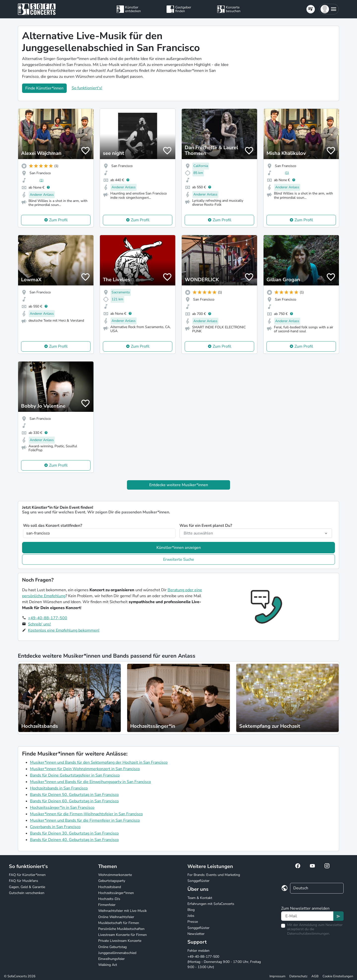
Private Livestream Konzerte (120, 941)
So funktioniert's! (87, 88)
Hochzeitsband (110, 887)
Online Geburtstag (112, 947)
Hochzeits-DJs (109, 899)
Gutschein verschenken (27, 893)
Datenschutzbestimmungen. (309, 934)
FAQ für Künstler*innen (27, 875)
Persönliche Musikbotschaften (121, 929)
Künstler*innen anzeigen (179, 548)
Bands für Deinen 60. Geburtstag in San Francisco (74, 801)
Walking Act (108, 965)
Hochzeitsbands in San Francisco (59, 788)
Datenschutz (298, 976)
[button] (329, 9)
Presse (193, 922)
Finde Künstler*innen (44, 88)
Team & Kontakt (200, 898)
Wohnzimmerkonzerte (115, 875)
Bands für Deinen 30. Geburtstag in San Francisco (74, 833)
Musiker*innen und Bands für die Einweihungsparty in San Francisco (90, 782)
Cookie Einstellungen (338, 976)
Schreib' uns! (39, 624)
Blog (191, 910)
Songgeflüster (198, 881)
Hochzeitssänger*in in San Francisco (62, 808)
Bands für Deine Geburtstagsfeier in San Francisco (75, 775)
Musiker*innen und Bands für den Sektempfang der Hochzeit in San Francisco (99, 762)
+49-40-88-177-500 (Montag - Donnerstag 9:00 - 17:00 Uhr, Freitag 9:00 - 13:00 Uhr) (224, 962)
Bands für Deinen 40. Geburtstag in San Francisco (74, 840)
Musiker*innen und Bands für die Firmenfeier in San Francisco (85, 820)
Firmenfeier (107, 905)
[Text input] (307, 916)
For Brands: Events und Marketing (214, 875)
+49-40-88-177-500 (48, 618)
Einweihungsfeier (111, 959)
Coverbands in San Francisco (55, 827)
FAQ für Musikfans (24, 881)
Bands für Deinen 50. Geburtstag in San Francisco (74, 795)
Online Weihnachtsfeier (116, 917)
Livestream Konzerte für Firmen (122, 935)
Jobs (191, 916)
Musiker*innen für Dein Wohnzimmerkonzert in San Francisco (85, 769)
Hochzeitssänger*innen (116, 893)
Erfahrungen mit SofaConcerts (211, 904)
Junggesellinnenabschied (117, 953)
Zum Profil (58, 220)
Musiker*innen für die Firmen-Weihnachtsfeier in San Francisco (86, 814)
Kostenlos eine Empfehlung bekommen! (64, 630)
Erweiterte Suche (179, 560)
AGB (315, 976)
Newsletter (196, 934)
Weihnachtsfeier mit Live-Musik (122, 911)
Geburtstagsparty (112, 881)
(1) (41, 180)
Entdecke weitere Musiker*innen (179, 485)
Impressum (277, 976)
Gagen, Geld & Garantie (27, 887)
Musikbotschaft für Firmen (119, 923)
